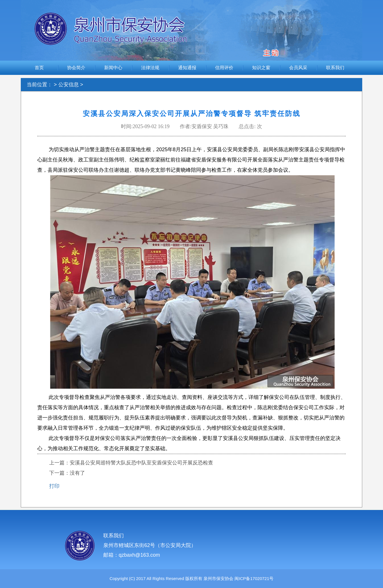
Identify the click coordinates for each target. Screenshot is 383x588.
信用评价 (224, 68)
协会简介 (76, 68)
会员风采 (298, 68)
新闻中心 (113, 68)
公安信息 (69, 85)
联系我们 (335, 68)
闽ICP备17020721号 (253, 578)
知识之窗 (261, 68)
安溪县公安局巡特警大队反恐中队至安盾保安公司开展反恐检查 (141, 463)
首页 (39, 68)
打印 (54, 486)
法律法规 (150, 68)
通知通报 (187, 68)
